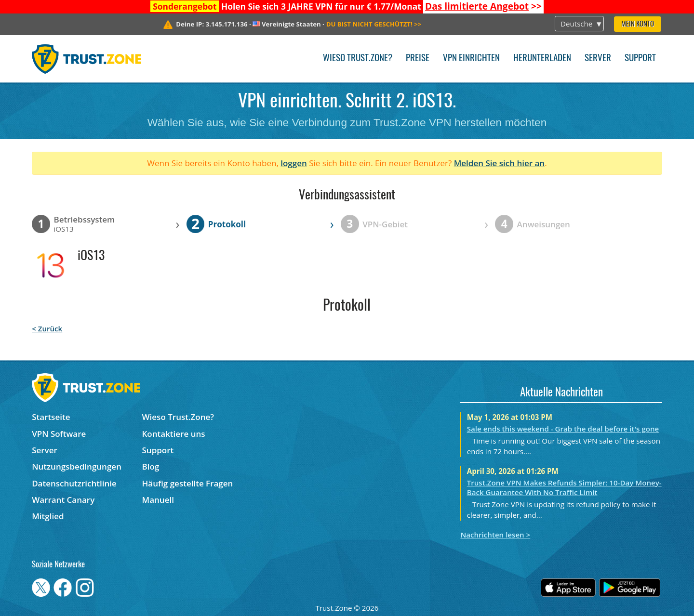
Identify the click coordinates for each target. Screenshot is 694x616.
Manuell (158, 500)
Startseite (51, 417)
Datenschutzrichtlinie (74, 483)
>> (483, 6)
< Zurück (47, 328)
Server (598, 59)
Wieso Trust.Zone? (358, 59)
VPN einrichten (471, 59)
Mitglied (48, 516)
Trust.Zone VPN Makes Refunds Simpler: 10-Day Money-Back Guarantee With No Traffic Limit (564, 487)
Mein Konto (638, 24)
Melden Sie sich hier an (500, 163)
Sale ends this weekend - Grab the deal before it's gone (563, 429)
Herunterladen (542, 59)
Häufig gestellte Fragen (188, 483)
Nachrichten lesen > (495, 535)
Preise (418, 59)
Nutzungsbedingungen (77, 466)
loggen (294, 163)
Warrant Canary (63, 500)
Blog (151, 466)
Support (640, 59)
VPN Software (59, 434)
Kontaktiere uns (174, 434)
